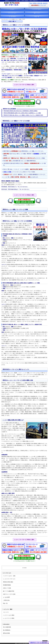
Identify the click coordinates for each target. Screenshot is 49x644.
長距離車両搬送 (7, 585)
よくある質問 (12, 17)
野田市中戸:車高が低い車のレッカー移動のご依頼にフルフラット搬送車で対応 (23, 115)
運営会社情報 (6, 633)
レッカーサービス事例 (9, 618)
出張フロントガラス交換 (9, 594)
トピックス (6, 612)
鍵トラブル (37, 13)
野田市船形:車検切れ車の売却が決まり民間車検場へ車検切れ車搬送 (21, 111)
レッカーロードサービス (9, 579)
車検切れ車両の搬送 (8, 582)
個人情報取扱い (7, 630)
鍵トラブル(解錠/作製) (9, 591)
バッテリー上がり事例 (9, 615)
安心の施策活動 (7, 627)
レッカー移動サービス (13, 19)
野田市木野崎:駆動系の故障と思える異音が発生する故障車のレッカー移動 (22, 113)
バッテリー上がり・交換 (9, 576)
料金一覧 (37, 17)
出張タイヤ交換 (7, 172)
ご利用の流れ (6, 600)
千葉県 (20, 19)
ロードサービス (12, 13)
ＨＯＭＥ (12, 9)
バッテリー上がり (37, 9)
